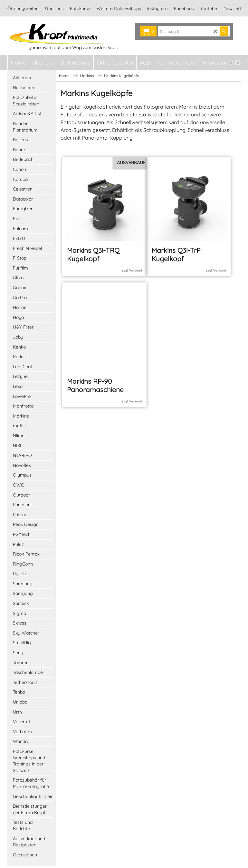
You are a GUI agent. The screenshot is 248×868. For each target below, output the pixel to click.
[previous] (231, 63)
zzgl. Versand (132, 268)
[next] (238, 63)
